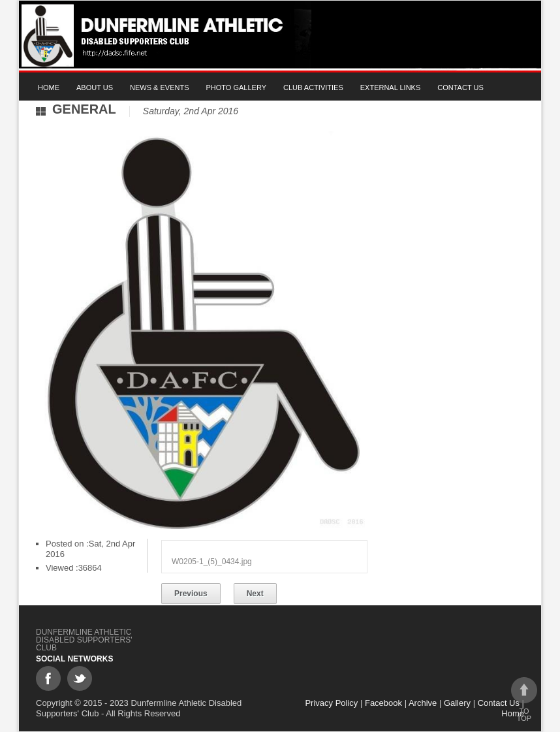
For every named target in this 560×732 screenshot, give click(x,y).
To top (524, 700)
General (84, 109)
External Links (391, 88)
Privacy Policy (331, 703)
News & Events (159, 88)
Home (49, 88)
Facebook (383, 703)
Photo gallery (237, 88)
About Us (95, 88)
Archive (423, 703)
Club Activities (313, 88)
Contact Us (460, 88)
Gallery (457, 703)
